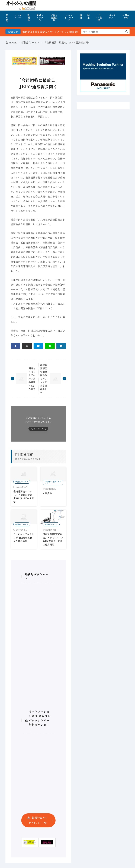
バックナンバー (112, 17)
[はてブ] (38, 346)
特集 (89, 16)
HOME (7, 19)
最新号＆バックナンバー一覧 (38, 820)
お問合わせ (126, 16)
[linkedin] (61, 346)
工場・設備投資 (54, 17)
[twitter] (27, 346)
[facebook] (16, 346)
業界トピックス (40, 17)
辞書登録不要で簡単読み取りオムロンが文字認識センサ (44, 379)
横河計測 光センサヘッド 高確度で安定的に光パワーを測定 (24, 497)
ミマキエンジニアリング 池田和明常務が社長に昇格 (24, 538)
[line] (50, 346)
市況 (81, 16)
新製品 (29, 17)
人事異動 (47, 493)
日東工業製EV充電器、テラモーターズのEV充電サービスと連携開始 (53, 539)
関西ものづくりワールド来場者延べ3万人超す (32, 379)
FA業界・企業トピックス (53, 482)
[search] (127, 32)
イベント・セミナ (69, 17)
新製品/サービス (30, 42)
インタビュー (18, 16)
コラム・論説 (99, 17)
